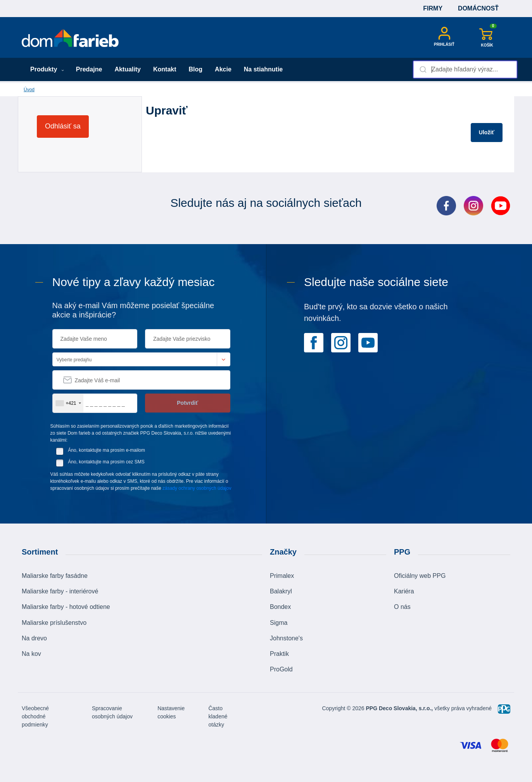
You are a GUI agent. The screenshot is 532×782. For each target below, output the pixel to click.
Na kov (31, 654)
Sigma (279, 623)
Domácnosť (478, 8)
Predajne (89, 69)
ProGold (281, 669)
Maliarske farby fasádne (55, 576)
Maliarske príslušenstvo (54, 623)
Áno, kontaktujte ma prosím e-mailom (106, 450)
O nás (402, 607)
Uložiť (487, 132)
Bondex (280, 607)
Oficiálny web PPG (420, 576)
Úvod (29, 90)
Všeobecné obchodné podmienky (35, 716)
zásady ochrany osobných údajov (197, 488)
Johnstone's (286, 638)
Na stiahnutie (263, 69)
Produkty (47, 69)
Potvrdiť (187, 403)
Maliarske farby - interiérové (60, 591)
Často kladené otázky (218, 716)
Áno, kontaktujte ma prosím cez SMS (106, 462)
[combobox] (465, 69)
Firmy (433, 8)
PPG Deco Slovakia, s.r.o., (400, 708)
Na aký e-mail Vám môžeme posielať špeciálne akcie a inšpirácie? (133, 310)
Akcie (223, 69)
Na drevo (34, 638)
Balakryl (281, 591)
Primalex (282, 576)
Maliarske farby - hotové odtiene (66, 607)
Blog (196, 69)
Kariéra (404, 591)
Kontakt (165, 69)
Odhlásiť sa (63, 126)
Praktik (279, 654)
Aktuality (128, 69)
